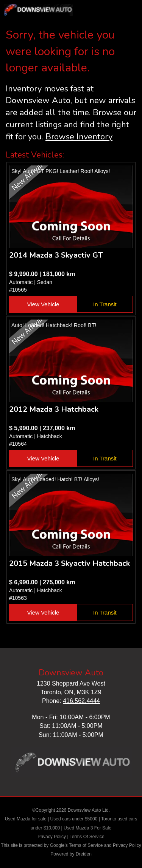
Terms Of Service (87, 837)
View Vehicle (43, 304)
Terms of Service (86, 845)
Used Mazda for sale (26, 819)
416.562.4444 (81, 701)
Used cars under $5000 (74, 819)
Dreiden (84, 854)
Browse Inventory (79, 137)
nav (129, 11)
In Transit (105, 304)
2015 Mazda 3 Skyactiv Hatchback (69, 563)
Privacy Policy (52, 837)
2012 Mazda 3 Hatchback (54, 409)
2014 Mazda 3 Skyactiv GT (56, 255)
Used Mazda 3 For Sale (87, 828)
